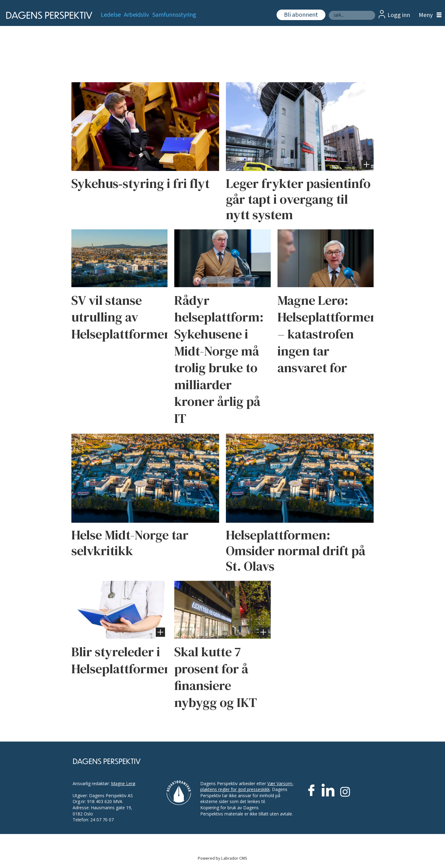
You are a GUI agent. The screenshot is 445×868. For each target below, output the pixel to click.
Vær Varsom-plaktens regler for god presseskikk (247, 787)
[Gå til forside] (47, 15)
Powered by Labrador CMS (222, 858)
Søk (329, 11)
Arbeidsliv (136, 15)
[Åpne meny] (429, 15)
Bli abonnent (301, 15)
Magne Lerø (123, 783)
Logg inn (399, 15)
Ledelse (111, 15)
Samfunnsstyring (174, 15)
